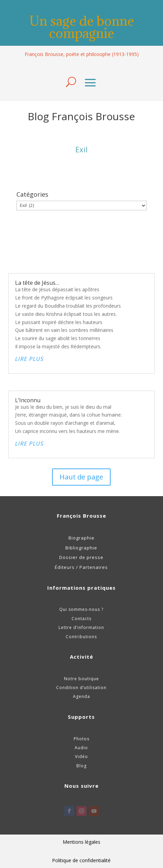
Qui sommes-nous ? (81, 609)
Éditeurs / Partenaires (81, 567)
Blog (81, 766)
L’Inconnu (28, 400)
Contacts (81, 619)
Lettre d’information (81, 627)
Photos (81, 739)
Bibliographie (81, 548)
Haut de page (81, 477)
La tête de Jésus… (37, 283)
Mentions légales (81, 842)
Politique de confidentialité (81, 860)
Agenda (81, 696)
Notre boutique (81, 679)
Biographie (81, 538)
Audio (81, 748)
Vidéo (81, 757)
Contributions (81, 637)
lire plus (29, 359)
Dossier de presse (81, 557)
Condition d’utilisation (81, 688)
